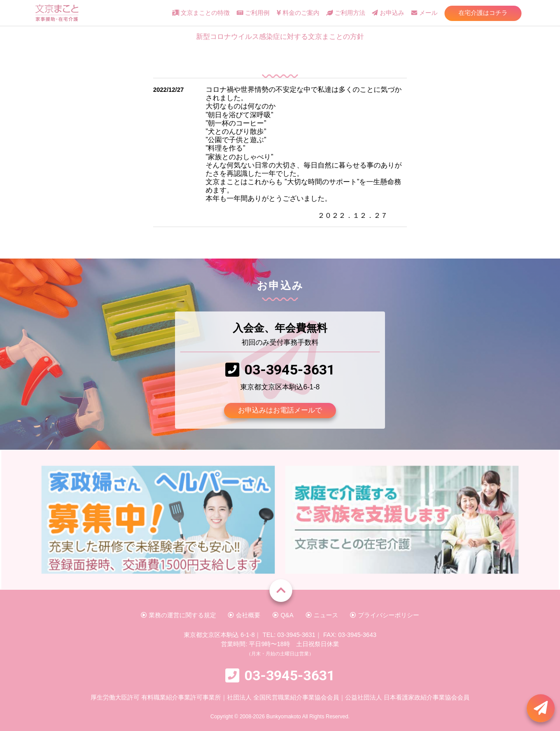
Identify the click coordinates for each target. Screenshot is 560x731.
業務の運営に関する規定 (178, 615)
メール (424, 13)
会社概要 (244, 615)
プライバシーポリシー (385, 615)
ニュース (322, 615)
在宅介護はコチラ (483, 13)
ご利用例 (253, 13)
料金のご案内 (298, 13)
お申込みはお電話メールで (280, 410)
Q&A (283, 615)
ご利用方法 (346, 13)
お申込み (388, 13)
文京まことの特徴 (201, 13)
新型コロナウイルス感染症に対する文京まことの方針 (280, 37)
